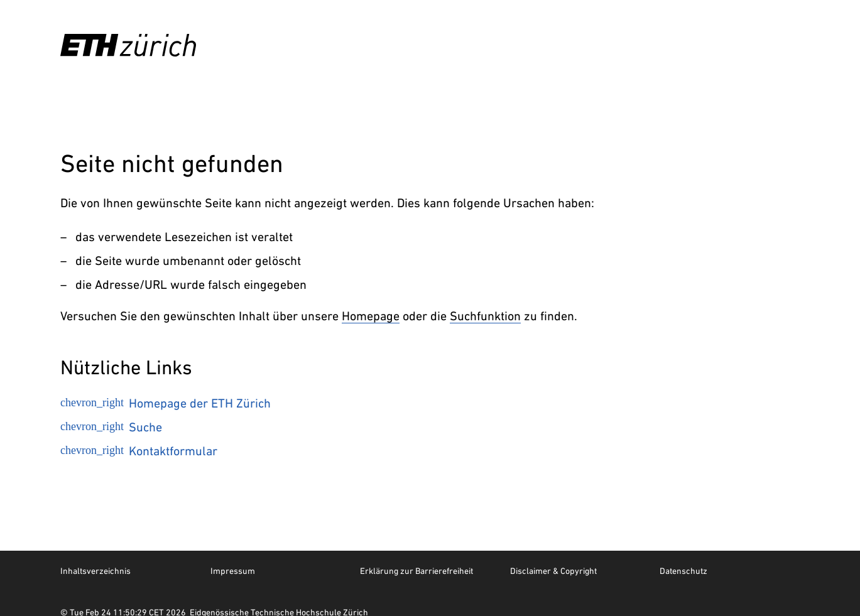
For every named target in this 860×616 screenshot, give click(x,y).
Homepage (371, 316)
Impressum (233, 571)
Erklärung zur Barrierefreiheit (416, 571)
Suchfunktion (485, 316)
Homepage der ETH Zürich (166, 403)
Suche (111, 427)
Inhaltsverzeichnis (95, 571)
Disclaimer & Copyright (553, 571)
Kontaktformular (139, 451)
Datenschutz (683, 571)
